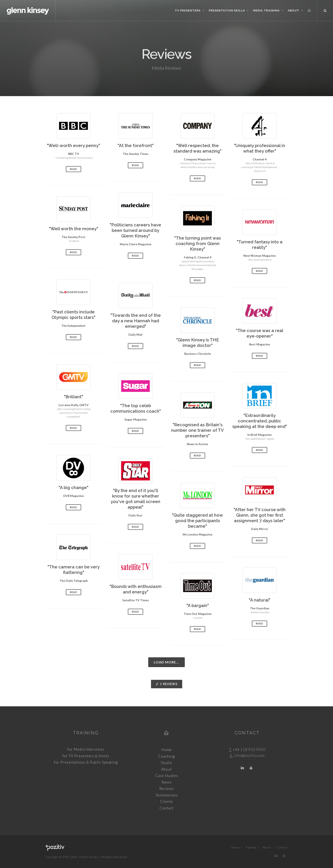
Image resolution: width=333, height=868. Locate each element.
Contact (166, 808)
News (167, 782)
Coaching (166, 756)
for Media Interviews (86, 749)
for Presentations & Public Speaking (86, 762)
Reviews (167, 684)
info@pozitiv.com (249, 755)
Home (167, 750)
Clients (167, 801)
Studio (166, 763)
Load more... (166, 662)
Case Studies (167, 776)
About (166, 769)
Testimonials (167, 795)
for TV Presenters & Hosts (86, 756)
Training (86, 733)
